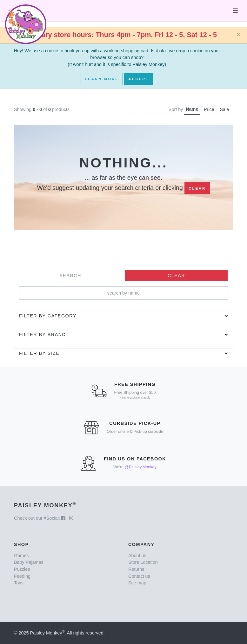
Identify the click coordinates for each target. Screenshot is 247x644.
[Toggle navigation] (235, 11)
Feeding (22, 576)
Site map (137, 583)
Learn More (102, 79)
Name (192, 109)
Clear (197, 188)
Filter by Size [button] (39, 353)
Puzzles (22, 569)
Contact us (139, 576)
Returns (136, 569)
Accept (139, 79)
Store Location (143, 562)
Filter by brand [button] (42, 335)
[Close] (238, 35)
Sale (224, 109)
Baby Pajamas (29, 562)
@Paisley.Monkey (141, 467)
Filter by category (48, 316)
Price (209, 109)
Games (21, 556)
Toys (19, 583)
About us (137, 556)
